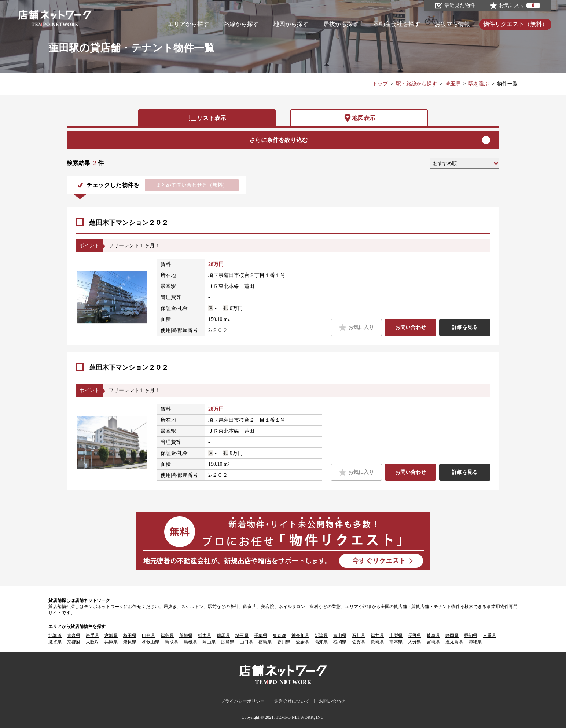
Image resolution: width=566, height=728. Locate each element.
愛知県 (471, 636)
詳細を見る (465, 327)
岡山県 (209, 642)
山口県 (246, 642)
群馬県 (223, 636)
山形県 (148, 636)
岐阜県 (433, 636)
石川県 (359, 636)
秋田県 (130, 636)
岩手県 (92, 636)
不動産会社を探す (397, 24)
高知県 (321, 642)
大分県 (415, 642)
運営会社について (292, 701)
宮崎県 (433, 642)
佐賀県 (359, 642)
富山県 (340, 636)
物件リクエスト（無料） (515, 24)
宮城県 (111, 636)
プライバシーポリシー (243, 701)
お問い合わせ (411, 327)
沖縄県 (475, 642)
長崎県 (377, 642)
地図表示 (359, 118)
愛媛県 (302, 642)
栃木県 (205, 636)
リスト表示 (207, 118)
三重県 (489, 636)
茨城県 (186, 636)
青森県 (74, 636)
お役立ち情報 (452, 24)
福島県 (167, 636)
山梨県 (396, 636)
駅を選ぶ (479, 84)
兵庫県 (111, 642)
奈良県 (130, 642)
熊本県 (396, 642)
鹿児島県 (454, 642)
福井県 (377, 636)
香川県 (284, 642)
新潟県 (321, 636)
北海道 (55, 636)
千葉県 (261, 636)
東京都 (279, 636)
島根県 (190, 642)
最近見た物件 (455, 6)
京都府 (74, 642)
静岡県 (452, 636)
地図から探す (291, 24)
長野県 (415, 636)
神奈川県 (300, 636)
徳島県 (265, 642)
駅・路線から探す (416, 84)
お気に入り (356, 328)
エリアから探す (188, 24)
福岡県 (340, 642)
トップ (380, 84)
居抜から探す (341, 24)
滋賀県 (55, 642)
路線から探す (241, 24)
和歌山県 (151, 642)
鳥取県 (172, 642)
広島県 (228, 642)
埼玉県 (453, 84)
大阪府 (92, 642)
